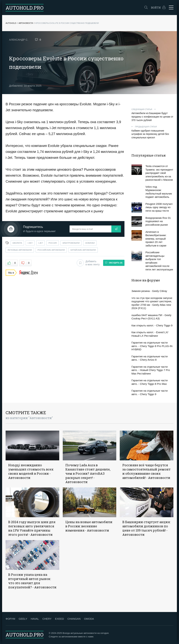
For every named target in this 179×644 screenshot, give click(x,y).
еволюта (17, 243)
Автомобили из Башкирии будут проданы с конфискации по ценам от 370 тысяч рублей (152, 115)
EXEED (60, 619)
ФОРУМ (10, 619)
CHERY (47, 619)
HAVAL (35, 619)
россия (53, 243)
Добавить (88, 263)
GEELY (23, 619)
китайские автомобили (83, 250)
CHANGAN (74, 619)
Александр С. (19, 40)
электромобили (71, 243)
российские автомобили (51, 250)
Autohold (11, 23)
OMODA (89, 619)
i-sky (30, 243)
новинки (90, 243)
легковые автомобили (20, 250)
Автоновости (26, 23)
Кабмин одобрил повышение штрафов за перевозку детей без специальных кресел (152, 132)
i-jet (41, 243)
